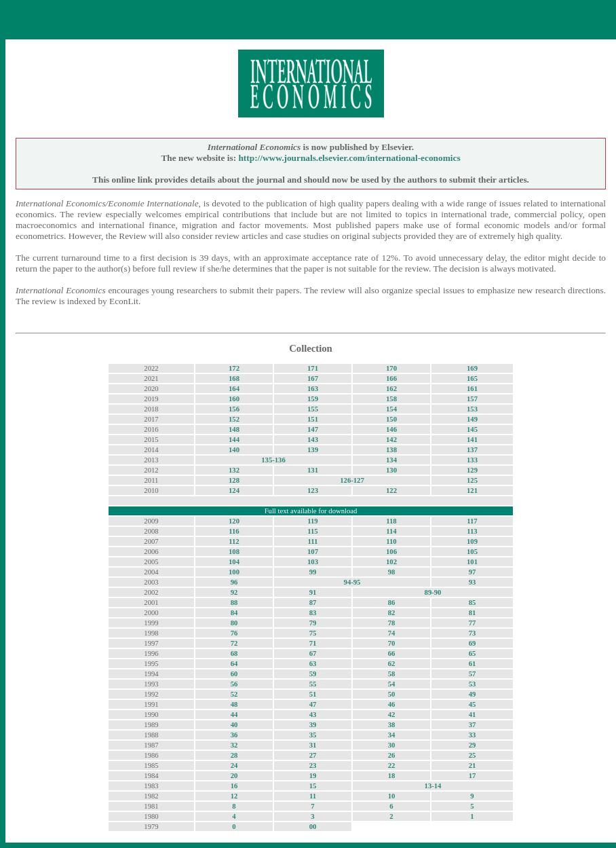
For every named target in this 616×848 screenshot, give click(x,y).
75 (313, 633)
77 (473, 623)
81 (473, 613)
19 (313, 776)
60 (234, 674)
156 (234, 409)
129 (472, 470)
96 (234, 582)
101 (472, 562)
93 (473, 582)
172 (234, 368)
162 (391, 389)
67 (313, 653)
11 (313, 796)
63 (313, 664)
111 (313, 541)
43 (313, 715)
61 (473, 664)
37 (473, 725)
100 (234, 572)
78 (392, 623)
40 (234, 725)
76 (234, 633)
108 (234, 552)
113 (472, 531)
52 (234, 694)
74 (392, 633)
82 (392, 613)
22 (392, 766)
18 (392, 776)
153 (472, 409)
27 (313, 755)
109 (472, 541)
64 (234, 664)
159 (313, 399)
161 (472, 389)
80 (234, 623)
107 (313, 552)
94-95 (352, 582)
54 (392, 684)
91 (313, 592)
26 (392, 755)
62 (392, 664)
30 (392, 745)
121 (472, 491)
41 (473, 715)
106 (391, 552)
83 (313, 613)
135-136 (273, 460)
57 (473, 674)
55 (313, 684)
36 (234, 735)
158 (391, 399)
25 (473, 755)
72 (234, 643)
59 (313, 674)
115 (312, 531)
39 (313, 725)
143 (313, 440)
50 (392, 694)
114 (391, 531)
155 (313, 409)
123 (313, 491)
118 (391, 521)
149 (472, 419)
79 (313, 623)
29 (473, 745)
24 (234, 766)
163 (313, 389)
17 (473, 776)
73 (473, 633)
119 (312, 521)
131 (313, 470)
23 (313, 766)
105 (472, 552)
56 (234, 684)
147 (313, 429)
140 (234, 450)
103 (313, 562)
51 (313, 694)
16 (234, 786)
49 (473, 694)
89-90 (433, 592)
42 (392, 715)
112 (234, 541)
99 (313, 572)
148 (234, 429)
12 (234, 796)
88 (234, 603)
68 (234, 653)
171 (313, 368)
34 (392, 735)
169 (472, 368)
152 (234, 419)
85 (473, 603)
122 (391, 491)
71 (313, 643)
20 (234, 776)
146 (391, 429)
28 (234, 755)
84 (234, 613)
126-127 (352, 480)
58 (392, 674)
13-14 (433, 786)
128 (234, 480)
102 (391, 562)
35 (313, 735)
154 (391, 409)
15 (313, 786)
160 (234, 399)
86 (392, 603)
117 (472, 521)
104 (234, 562)
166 (391, 379)
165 (472, 379)
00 (313, 827)
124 (234, 491)
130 (391, 470)
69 (473, 643)
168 (234, 379)
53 (473, 684)
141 (472, 440)
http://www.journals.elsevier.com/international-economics (349, 158)
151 (313, 419)
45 (473, 704)
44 (234, 715)
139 (313, 450)
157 (472, 399)
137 (472, 450)
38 (392, 725)
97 (473, 572)
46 (392, 704)
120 (234, 521)
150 (391, 419)
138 (391, 450)
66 (392, 653)
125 (472, 480)
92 (234, 592)
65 (473, 653)
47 (313, 704)
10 (392, 796)
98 (392, 572)
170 (391, 368)
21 (473, 766)
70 (392, 643)
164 (234, 389)
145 (472, 429)
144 (234, 440)
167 (313, 379)
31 (313, 745)
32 (234, 745)
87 (313, 603)
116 (234, 531)
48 (234, 704)
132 (234, 470)
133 (472, 460)
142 (391, 440)
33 (473, 735)
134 (391, 460)
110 (391, 541)
